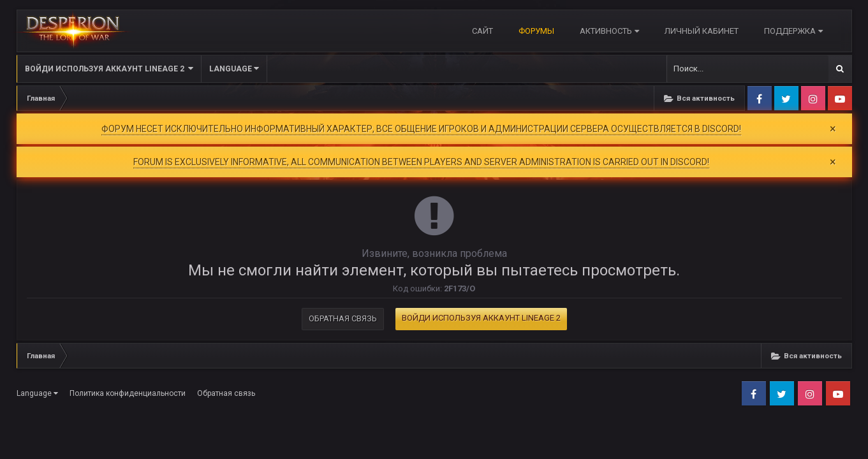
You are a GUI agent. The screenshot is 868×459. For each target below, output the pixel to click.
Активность (609, 31)
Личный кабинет (702, 31)
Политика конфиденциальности (128, 393)
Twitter (786, 98)
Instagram (813, 98)
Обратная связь (343, 318)
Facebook (760, 98)
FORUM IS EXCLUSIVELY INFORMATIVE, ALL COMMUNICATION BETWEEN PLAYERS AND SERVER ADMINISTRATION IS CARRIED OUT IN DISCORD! (421, 162)
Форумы (536, 31)
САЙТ (482, 31)
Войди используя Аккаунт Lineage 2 (109, 69)
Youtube (840, 98)
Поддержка (793, 31)
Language (234, 69)
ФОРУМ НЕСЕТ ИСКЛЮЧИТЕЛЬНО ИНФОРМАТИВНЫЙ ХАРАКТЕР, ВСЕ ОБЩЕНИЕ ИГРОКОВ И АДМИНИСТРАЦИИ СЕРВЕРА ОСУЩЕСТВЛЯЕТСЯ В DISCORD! (421, 129)
